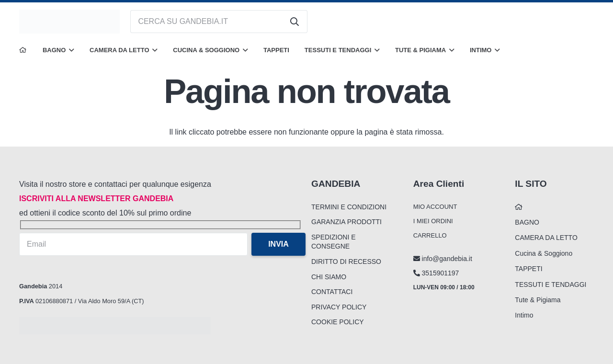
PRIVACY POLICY (339, 307)
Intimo (524, 315)
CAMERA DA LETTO (546, 238)
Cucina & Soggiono (544, 253)
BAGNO (527, 222)
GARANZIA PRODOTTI (346, 222)
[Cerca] (295, 22)
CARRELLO (430, 235)
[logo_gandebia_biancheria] (69, 22)
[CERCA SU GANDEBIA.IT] (219, 22)
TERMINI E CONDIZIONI (349, 207)
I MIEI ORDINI (433, 221)
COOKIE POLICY (338, 322)
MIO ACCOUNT (435, 207)
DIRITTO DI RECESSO (346, 262)
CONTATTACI (332, 292)
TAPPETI (528, 269)
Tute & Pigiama (538, 300)
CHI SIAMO (329, 277)
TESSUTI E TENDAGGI (551, 284)
